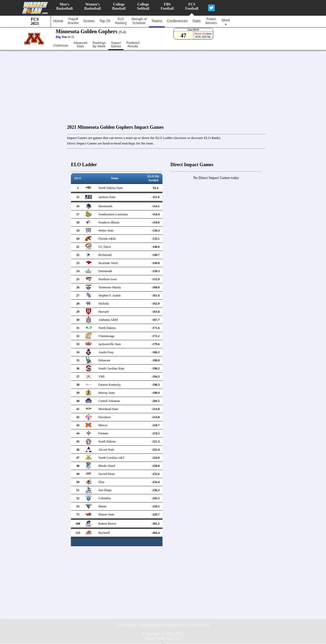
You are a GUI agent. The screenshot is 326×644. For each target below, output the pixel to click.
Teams (157, 21)
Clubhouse (61, 46)
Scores (89, 21)
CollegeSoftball (143, 6)
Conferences (177, 21)
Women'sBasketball (92, 6)
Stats (196, 21)
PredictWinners (211, 21)
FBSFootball (167, 6)
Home (58, 21)
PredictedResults (133, 45)
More (226, 22)
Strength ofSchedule (139, 21)
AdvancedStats (80, 45)
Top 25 (105, 21)
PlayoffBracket (73, 21)
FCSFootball (192, 6)
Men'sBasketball (64, 6)
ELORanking (121, 21)
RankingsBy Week (99, 45)
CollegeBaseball (119, 6)
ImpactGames (116, 45)
